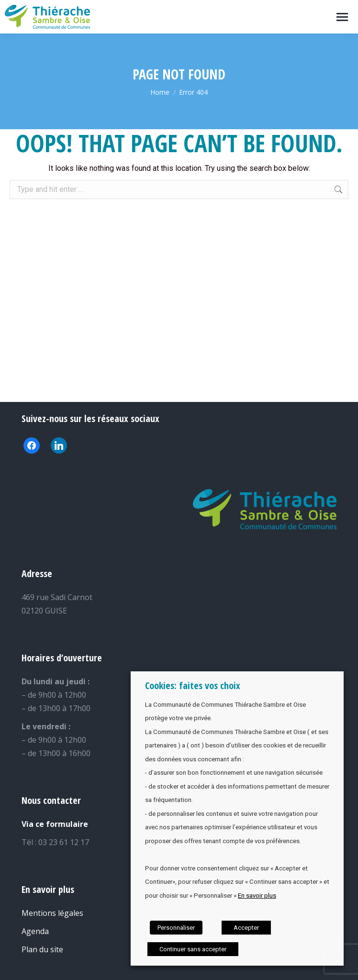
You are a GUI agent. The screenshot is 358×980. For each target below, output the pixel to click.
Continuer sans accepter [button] (193, 949)
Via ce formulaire (55, 824)
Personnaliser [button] (176, 928)
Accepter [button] (246, 928)
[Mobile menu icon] (342, 17)
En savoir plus (257, 896)
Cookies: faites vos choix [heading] (193, 685)
